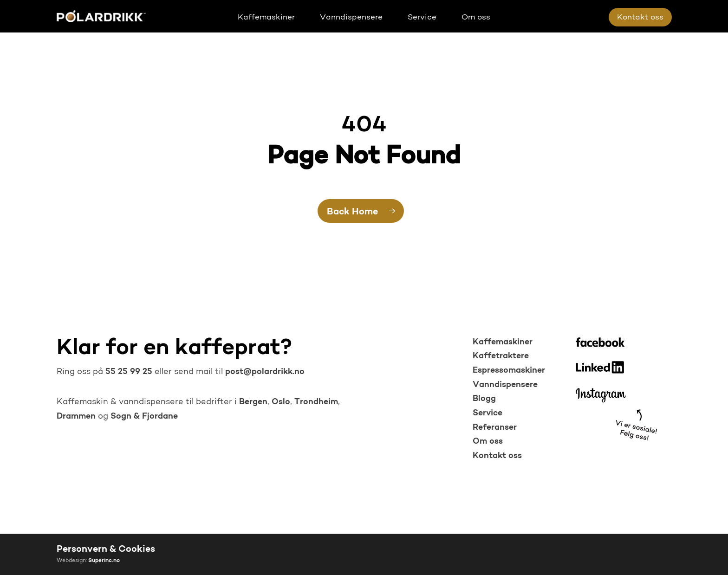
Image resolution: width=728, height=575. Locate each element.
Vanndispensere (505, 385)
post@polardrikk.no (265, 372)
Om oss (488, 442)
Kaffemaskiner (503, 342)
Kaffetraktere (501, 356)
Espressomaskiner (509, 371)
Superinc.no (104, 561)
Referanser (495, 428)
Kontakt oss (497, 456)
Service (487, 413)
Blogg (484, 399)
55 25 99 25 (128, 372)
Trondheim (316, 402)
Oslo (281, 402)
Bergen (253, 402)
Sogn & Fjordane (144, 417)
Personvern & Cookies (106, 549)
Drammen (76, 417)
